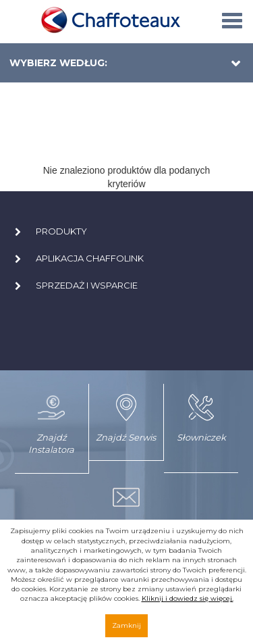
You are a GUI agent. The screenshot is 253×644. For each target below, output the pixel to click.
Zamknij (126, 625)
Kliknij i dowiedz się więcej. (188, 598)
